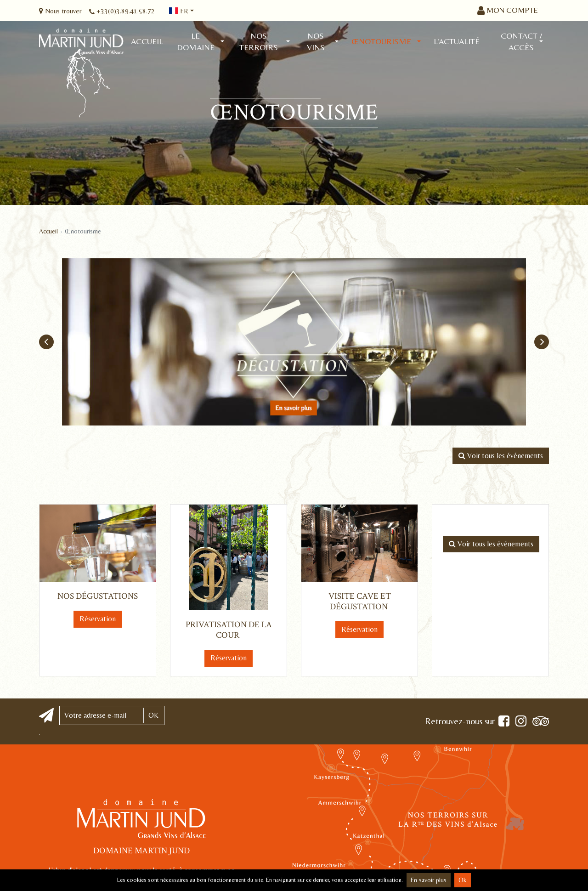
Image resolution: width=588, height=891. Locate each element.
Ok (463, 880)
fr (179, 11)
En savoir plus (429, 880)
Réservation (98, 619)
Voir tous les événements (501, 456)
